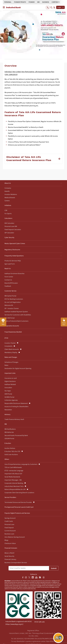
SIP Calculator (9, 233)
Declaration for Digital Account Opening (18, 368)
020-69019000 (29, 639)
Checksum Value (10, 543)
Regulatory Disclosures (12, 250)
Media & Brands (10, 198)
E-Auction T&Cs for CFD (12, 451)
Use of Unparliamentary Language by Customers (21, 464)
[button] (64, 322)
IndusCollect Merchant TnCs (14, 486)
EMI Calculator (9, 223)
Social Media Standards (12, 477)
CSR (6, 210)
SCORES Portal (9, 397)
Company (8, 188)
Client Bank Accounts (12, 349)
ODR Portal (8, 394)
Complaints (8, 346)
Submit (54, 568)
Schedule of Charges (11, 362)
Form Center (9, 277)
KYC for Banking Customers (14, 299)
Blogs (6, 540)
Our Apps (8, 391)
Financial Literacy (10, 559)
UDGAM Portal (9, 439)
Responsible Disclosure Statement (16, 403)
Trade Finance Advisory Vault (14, 419)
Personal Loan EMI (11, 226)
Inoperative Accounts (12, 326)
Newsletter (8, 410)
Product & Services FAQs (13, 261)
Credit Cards (9, 521)
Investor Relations (11, 194)
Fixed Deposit (9, 528)
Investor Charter (10, 343)
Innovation (8, 388)
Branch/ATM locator (11, 283)
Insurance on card (11, 378)
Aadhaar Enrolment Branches (14, 274)
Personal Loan (9, 524)
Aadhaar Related (10, 384)
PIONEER (32, 2)
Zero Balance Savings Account (15, 537)
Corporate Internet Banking (14, 483)
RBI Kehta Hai (9, 432)
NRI (38, 2)
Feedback (8, 286)
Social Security (9, 556)
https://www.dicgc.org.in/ (14, 624)
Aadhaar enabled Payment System (16, 312)
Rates (6, 365)
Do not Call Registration (13, 302)
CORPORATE (56, 2)
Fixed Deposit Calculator (13, 230)
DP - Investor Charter (12, 309)
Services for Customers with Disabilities (18, 315)
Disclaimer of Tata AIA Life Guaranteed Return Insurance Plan (29, 159)
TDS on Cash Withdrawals (13, 467)
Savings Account (10, 518)
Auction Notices (10, 448)
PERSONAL (8, 2)
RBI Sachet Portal (10, 296)
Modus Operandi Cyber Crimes (15, 244)
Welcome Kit (9, 305)
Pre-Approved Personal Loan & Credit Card (19, 507)
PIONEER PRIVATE (20, 2)
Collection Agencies (11, 400)
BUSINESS (46, 2)
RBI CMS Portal (10, 318)
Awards (7, 191)
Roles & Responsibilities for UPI (15, 489)
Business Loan (9, 534)
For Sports (8, 214)
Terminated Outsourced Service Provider (18, 502)
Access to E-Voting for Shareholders (16, 407)
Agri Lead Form (10, 264)
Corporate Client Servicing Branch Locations (19, 493)
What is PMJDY (9, 553)
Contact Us (8, 280)
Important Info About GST (13, 474)
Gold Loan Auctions (11, 455)
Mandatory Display (11, 352)
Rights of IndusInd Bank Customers (16, 321)
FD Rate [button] (3, 322)
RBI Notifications (10, 429)
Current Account (10, 531)
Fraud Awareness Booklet (13, 332)
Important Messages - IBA (13, 480)
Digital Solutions (10, 381)
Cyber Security (9, 238)
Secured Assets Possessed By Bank (16, 435)
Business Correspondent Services (16, 563)
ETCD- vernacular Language (14, 471)
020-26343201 (19, 639)
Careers (7, 201)
